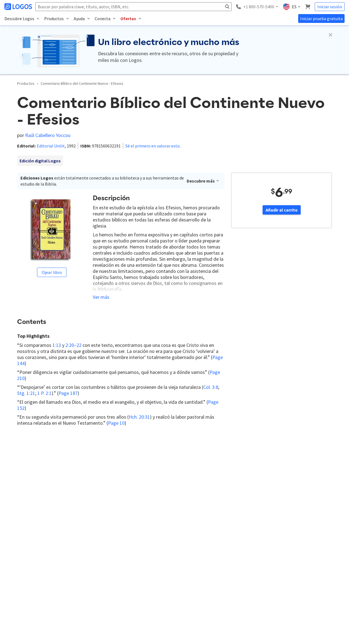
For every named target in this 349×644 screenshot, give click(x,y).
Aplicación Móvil (264, 585)
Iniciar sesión (330, 7)
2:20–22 (73, 345)
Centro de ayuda (265, 557)
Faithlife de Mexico (133, 566)
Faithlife (124, 557)
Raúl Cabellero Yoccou (48, 135)
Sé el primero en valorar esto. (153, 146)
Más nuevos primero (75, 438)
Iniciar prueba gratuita (321, 19)
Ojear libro (52, 272)
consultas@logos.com (71, 564)
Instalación (260, 538)
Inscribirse (91, 523)
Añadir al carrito (282, 210)
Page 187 (68, 393)
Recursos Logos (172, 557)
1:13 (57, 345)
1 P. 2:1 (44, 393)
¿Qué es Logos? (264, 529)
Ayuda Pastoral (130, 547)
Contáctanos (170, 529)
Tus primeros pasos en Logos (275, 566)
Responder (47, 481)
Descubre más (203, 181)
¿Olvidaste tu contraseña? (272, 594)
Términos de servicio (176, 576)
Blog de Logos (129, 529)
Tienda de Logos (131, 576)
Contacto (259, 576)
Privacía (166, 566)
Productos (26, 83)
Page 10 (116, 423)
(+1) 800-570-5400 (31, 564)
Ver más (101, 297)
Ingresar (182, 454)
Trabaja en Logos (173, 538)
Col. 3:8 (211, 387)
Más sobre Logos (173, 547)
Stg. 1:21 (26, 393)
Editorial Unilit (51, 146)
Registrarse (207, 454)
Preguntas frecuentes (269, 547)
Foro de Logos (129, 538)
